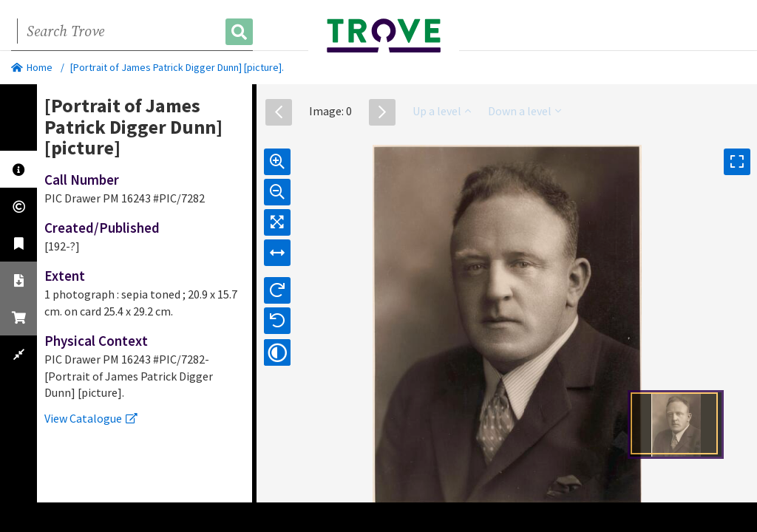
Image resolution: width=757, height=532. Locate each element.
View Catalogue (91, 418)
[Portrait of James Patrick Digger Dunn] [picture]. (177, 67)
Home (32, 67)
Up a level (442, 111)
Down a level (525, 111)
